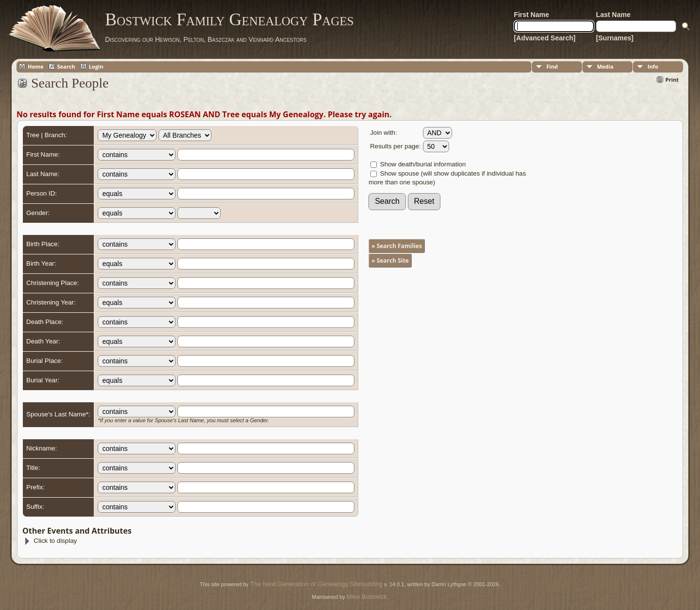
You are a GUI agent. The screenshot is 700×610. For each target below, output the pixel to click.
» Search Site (390, 260)
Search (66, 66)
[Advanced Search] (545, 38)
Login (96, 66)
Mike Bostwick (367, 597)
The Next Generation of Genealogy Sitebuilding (316, 584)
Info (653, 66)
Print (672, 80)
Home (36, 66)
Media (605, 66)
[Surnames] (615, 38)
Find (552, 66)
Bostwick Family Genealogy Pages (229, 19)
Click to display (50, 541)
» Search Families (397, 246)
